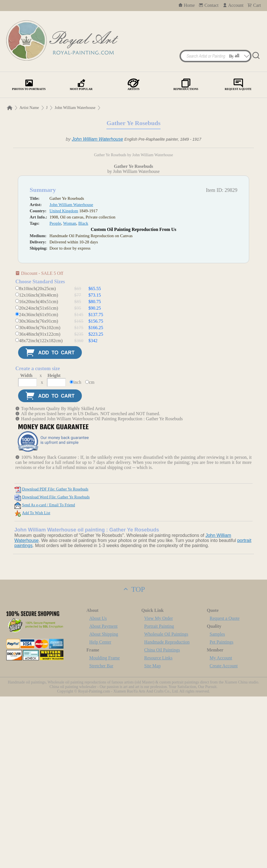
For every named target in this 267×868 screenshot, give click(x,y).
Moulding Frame (104, 829)
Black (83, 395)
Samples (217, 806)
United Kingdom (64, 382)
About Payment (103, 798)
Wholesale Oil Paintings (166, 806)
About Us (98, 790)
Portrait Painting (159, 798)
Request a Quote (225, 790)
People (55, 395)
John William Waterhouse (75, 108)
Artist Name (29, 108)
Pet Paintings (221, 814)
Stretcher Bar (101, 837)
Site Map (152, 837)
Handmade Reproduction (167, 814)
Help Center (100, 814)
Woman (70, 395)
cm (92, 554)
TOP (133, 761)
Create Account (224, 837)
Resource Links (158, 829)
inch (77, 554)
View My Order (158, 790)
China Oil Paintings (162, 821)
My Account (221, 829)
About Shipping (104, 806)
